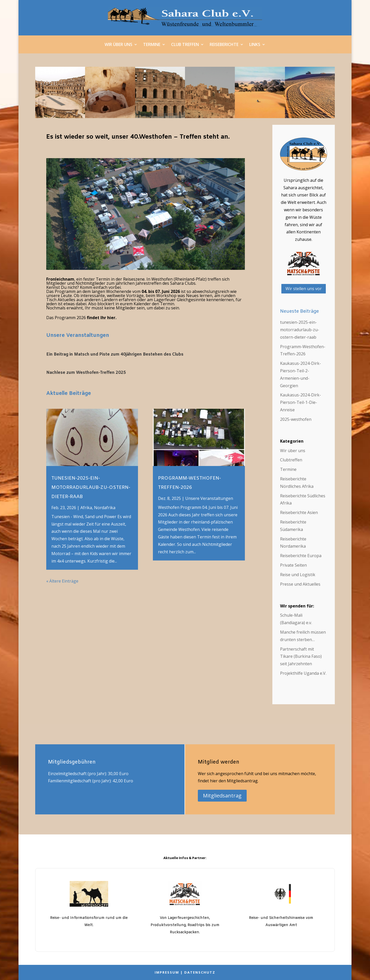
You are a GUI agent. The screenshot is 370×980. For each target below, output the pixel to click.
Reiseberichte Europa (301, 556)
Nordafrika (105, 508)
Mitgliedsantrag (222, 796)
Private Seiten (293, 565)
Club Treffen (185, 45)
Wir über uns (118, 45)
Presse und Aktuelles (300, 584)
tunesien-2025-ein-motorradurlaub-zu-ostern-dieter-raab (91, 488)
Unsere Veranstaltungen (78, 335)
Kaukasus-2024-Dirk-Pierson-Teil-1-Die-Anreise (300, 402)
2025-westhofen (296, 419)
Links (255, 45)
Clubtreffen (291, 460)
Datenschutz (200, 972)
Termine (152, 45)
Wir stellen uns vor (304, 289)
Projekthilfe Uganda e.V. (303, 673)
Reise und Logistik (298, 575)
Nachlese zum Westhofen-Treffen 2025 (86, 373)
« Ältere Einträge (62, 581)
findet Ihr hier (101, 318)
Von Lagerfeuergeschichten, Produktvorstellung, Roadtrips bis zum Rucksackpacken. (185, 925)
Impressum (167, 972)
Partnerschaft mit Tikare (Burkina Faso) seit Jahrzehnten (301, 656)
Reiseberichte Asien (299, 512)
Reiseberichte (224, 45)
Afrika (86, 508)
